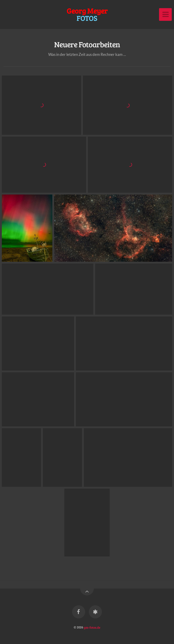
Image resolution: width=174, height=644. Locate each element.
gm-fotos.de (92, 627)
